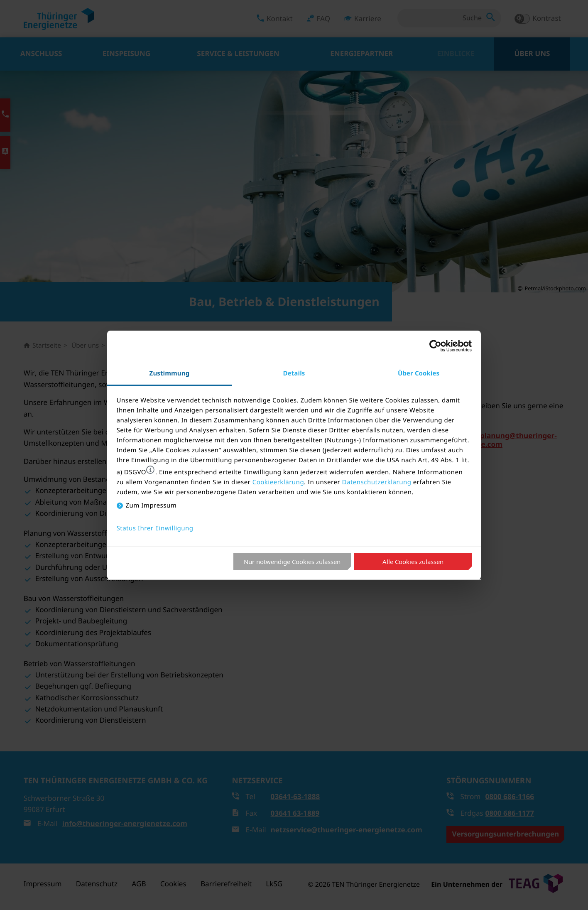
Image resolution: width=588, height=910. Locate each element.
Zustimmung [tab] (170, 373)
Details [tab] (294, 373)
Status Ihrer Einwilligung (155, 528)
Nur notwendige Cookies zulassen (292, 562)
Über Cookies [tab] (419, 373)
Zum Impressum (151, 505)
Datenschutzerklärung (377, 482)
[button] (150, 470)
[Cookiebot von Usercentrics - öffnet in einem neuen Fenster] (435, 346)
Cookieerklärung (278, 482)
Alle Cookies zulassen (413, 562)
